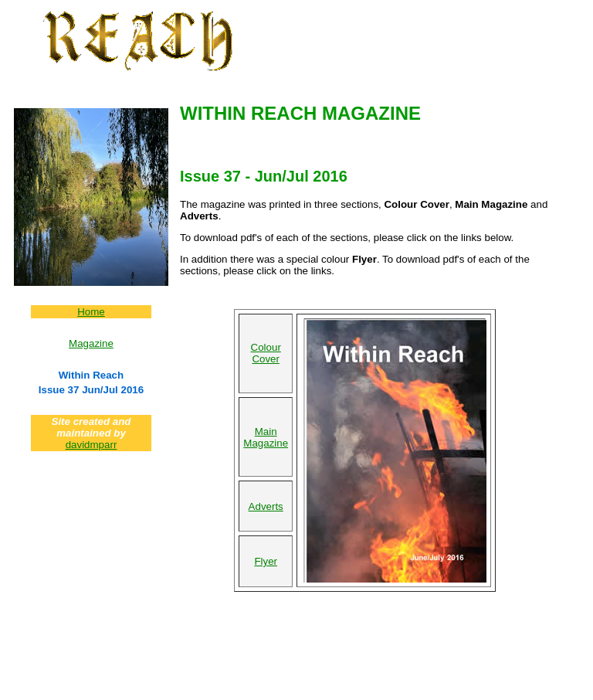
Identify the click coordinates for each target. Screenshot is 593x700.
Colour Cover (266, 353)
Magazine (91, 343)
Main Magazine (266, 437)
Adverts (266, 506)
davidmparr (91, 445)
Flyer (266, 561)
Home (91, 312)
